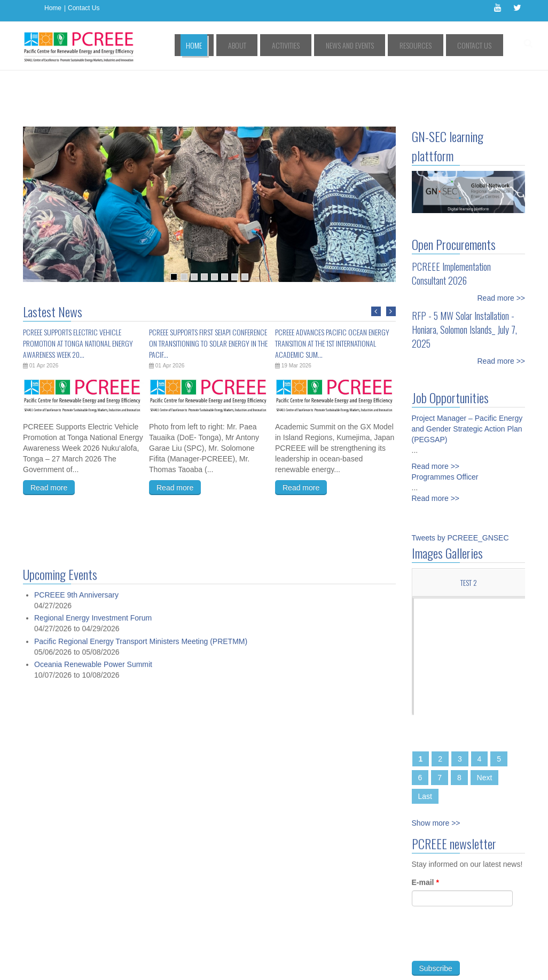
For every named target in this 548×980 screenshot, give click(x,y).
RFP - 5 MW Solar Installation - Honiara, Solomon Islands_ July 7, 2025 (464, 281)
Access (132, 952)
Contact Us (84, 8)
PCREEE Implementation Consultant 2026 (451, 225)
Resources (430, 45)
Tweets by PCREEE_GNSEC (460, 490)
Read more (49, 440)
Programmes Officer (445, 429)
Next (485, 730)
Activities (321, 45)
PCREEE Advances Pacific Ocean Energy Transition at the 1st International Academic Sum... (332, 295)
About (283, 45)
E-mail (425, 840)
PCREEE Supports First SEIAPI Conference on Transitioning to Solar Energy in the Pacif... (208, 295)
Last (425, 748)
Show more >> (436, 775)
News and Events (374, 45)
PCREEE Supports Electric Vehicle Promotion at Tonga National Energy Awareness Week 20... (78, 295)
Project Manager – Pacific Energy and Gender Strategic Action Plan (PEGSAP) (467, 381)
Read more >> (502, 250)
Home (53, 8)
